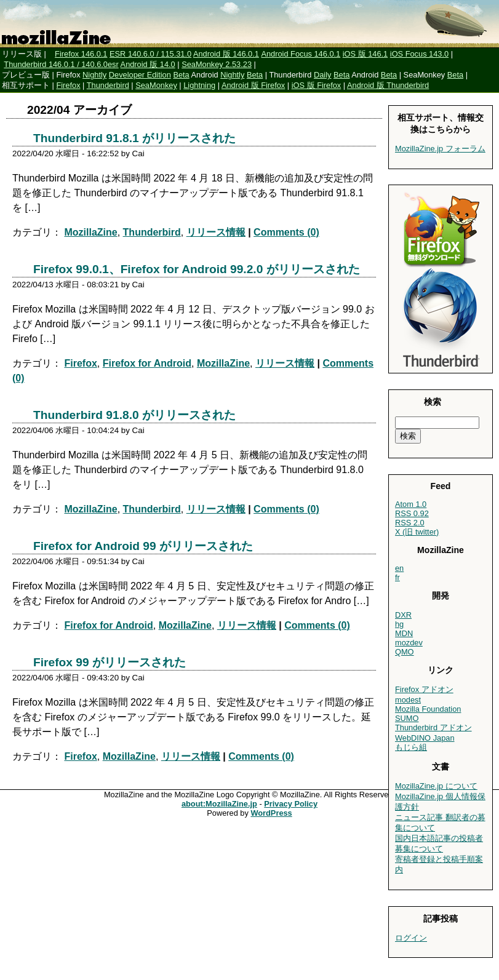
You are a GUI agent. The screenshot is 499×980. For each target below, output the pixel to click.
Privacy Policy (291, 804)
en (399, 568)
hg (399, 624)
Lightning (199, 85)
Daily (322, 75)
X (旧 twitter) (417, 532)
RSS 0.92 (412, 513)
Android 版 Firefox (253, 85)
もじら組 (411, 747)
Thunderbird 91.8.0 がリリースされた (134, 415)
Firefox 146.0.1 (81, 54)
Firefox (68, 85)
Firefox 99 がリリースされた (110, 662)
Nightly (94, 75)
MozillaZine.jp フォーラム (440, 149)
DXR (403, 615)
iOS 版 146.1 (365, 54)
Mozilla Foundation (428, 709)
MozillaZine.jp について (436, 786)
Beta (181, 75)
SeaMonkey (156, 85)
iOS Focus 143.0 (419, 54)
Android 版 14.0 (148, 64)
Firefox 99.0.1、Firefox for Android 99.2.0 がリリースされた (197, 269)
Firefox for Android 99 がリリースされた (143, 546)
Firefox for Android (147, 363)
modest (408, 700)
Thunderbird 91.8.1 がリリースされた (134, 138)
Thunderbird (108, 85)
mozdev (409, 643)
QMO (405, 652)
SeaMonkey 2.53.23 (217, 64)
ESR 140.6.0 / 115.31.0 (150, 54)
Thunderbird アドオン (433, 727)
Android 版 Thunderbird (388, 85)
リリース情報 (216, 232)
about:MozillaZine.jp (219, 804)
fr (397, 577)
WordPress (271, 813)
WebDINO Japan (425, 738)
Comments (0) (286, 232)
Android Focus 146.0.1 (301, 54)
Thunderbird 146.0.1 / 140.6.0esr (61, 64)
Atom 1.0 (411, 504)
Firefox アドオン (424, 689)
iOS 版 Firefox (317, 85)
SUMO (407, 718)
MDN (404, 633)
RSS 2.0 (410, 523)
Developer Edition (140, 75)
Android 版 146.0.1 (226, 54)
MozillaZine (90, 232)
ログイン (411, 938)
